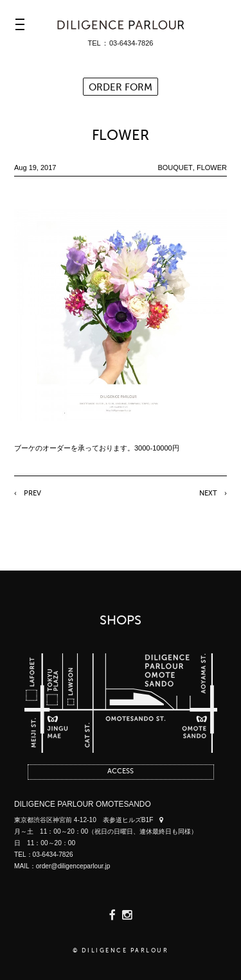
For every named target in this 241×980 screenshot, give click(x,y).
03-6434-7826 (131, 43)
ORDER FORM (121, 88)
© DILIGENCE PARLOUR (121, 951)
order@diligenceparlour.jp (73, 866)
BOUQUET (175, 168)
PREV (32, 494)
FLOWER (121, 136)
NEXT (208, 494)
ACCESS (121, 772)
